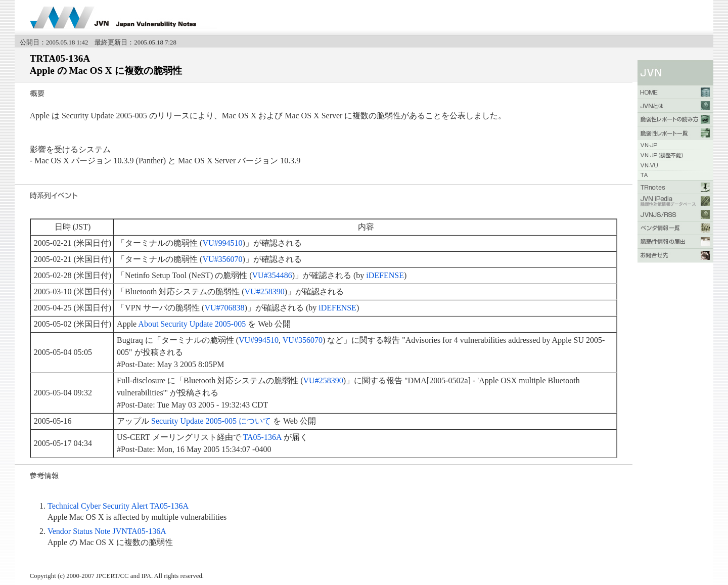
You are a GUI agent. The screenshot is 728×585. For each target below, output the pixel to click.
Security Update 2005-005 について (211, 421)
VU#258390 (265, 291)
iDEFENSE (385, 275)
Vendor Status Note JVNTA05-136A (107, 531)
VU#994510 (222, 243)
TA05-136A (262, 437)
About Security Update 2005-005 (192, 324)
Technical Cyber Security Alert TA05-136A (118, 506)
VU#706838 (224, 308)
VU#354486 (272, 275)
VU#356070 (222, 259)
